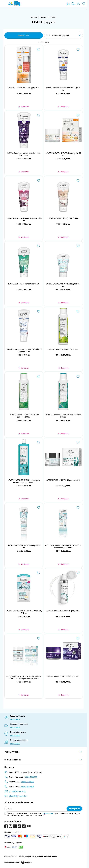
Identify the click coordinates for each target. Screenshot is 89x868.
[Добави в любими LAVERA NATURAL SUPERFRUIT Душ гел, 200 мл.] (39, 181)
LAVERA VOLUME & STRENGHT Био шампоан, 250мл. (63, 416)
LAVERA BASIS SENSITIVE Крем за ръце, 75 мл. (24, 547)
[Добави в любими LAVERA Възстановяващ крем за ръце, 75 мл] (78, 50)
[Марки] (44, 18)
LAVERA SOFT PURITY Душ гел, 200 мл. (24, 284)
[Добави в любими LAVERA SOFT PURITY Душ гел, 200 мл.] (39, 246)
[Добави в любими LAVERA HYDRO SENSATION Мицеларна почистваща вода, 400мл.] (39, 442)
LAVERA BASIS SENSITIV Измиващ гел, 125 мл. (63, 285)
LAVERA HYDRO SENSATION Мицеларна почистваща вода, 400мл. (24, 481)
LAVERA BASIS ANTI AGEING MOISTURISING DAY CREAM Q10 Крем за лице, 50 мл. (24, 677)
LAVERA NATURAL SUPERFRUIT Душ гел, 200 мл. (24, 220)
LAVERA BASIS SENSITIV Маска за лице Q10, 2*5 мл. (24, 612)
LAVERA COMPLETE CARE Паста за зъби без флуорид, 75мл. (24, 350)
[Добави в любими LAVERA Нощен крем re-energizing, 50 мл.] (78, 638)
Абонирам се (74, 809)
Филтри (24, 35)
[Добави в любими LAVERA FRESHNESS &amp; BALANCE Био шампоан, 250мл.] (39, 377)
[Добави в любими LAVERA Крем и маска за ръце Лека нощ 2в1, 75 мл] (39, 115)
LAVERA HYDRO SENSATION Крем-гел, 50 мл (63, 480)
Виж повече (15, 719)
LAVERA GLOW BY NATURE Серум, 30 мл (24, 88)
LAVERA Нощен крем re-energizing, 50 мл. (63, 676)
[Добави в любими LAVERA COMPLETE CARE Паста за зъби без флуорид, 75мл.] (39, 311)
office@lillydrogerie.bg (18, 796)
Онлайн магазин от (18, 862)
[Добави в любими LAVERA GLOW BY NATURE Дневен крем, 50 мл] (78, 115)
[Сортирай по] (63, 35)
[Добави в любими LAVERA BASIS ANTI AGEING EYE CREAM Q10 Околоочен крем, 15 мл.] (78, 508)
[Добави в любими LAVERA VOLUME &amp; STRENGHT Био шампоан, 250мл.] (78, 377)
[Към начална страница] (34, 18)
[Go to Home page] (14, 4)
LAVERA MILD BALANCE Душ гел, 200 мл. (63, 218)
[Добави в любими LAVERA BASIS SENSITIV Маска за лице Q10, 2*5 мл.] (39, 573)
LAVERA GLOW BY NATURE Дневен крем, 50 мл (63, 154)
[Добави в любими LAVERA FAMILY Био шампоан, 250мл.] (78, 311)
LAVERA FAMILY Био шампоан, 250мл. (63, 349)
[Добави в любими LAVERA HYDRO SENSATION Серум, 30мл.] (78, 573)
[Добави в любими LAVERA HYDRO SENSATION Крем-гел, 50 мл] (78, 442)
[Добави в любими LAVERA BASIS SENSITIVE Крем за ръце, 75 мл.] (39, 508)
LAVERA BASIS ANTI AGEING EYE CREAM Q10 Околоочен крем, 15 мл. (63, 547)
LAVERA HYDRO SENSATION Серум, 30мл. (63, 611)
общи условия (48, 813)
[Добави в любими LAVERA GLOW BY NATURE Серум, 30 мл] (39, 50)
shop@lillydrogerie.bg (18, 791)
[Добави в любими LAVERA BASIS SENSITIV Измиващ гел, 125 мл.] (78, 246)
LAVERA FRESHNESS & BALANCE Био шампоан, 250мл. (24, 416)
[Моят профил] (78, 4)
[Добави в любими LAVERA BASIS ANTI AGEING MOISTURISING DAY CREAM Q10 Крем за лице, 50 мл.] (39, 638)
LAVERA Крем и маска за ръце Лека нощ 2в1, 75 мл (24, 154)
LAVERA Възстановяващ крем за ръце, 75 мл (63, 89)
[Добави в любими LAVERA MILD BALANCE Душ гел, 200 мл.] (78, 181)
